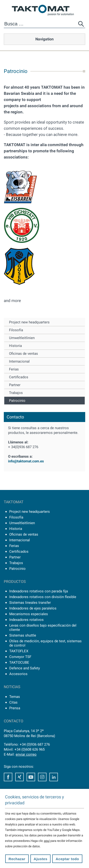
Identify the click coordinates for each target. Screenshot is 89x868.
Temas (15, 697)
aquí (47, 841)
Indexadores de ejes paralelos (33, 608)
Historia (15, 346)
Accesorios (18, 674)
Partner (15, 385)
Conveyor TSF (20, 657)
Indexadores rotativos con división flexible (43, 597)
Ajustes (41, 859)
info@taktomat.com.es (26, 461)
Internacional (19, 361)
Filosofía (16, 330)
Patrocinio (17, 401)
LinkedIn (54, 777)
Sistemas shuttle (23, 635)
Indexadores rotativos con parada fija (39, 591)
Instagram (42, 777)
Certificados (19, 377)
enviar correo (26, 754)
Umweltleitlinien (22, 338)
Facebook (8, 777)
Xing (19, 777)
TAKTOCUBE (19, 662)
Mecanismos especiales (29, 614)
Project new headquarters (29, 322)
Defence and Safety (25, 668)
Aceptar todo (67, 859)
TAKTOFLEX (19, 651)
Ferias (14, 369)
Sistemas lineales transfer (30, 603)
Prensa (15, 708)
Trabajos (16, 393)
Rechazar (17, 859)
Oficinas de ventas (23, 354)
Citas (13, 702)
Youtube (31, 777)
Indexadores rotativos (26, 620)
